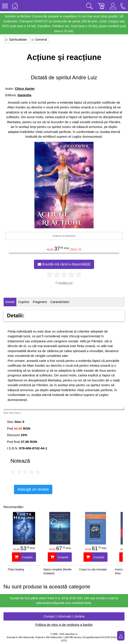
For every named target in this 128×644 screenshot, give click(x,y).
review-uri (65, 283)
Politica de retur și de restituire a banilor (64, 625)
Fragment (40, 302)
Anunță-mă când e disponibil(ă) (64, 264)
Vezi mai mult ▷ (13, 413)
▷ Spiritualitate (16, 39)
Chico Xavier (25, 89)
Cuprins (24, 302)
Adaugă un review (33, 489)
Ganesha (24, 95)
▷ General (39, 39)
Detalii (10, 302)
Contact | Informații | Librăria (64, 616)
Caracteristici (60, 302)
